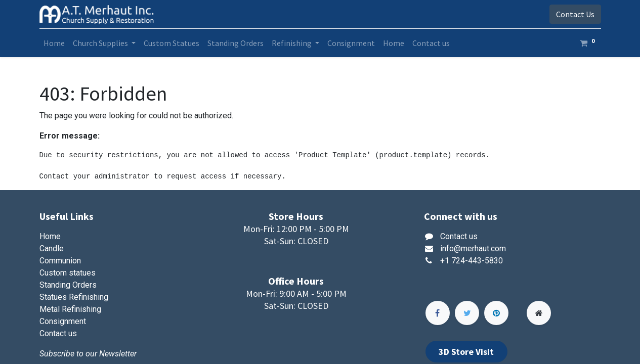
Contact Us (575, 14)
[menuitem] (54, 43)
